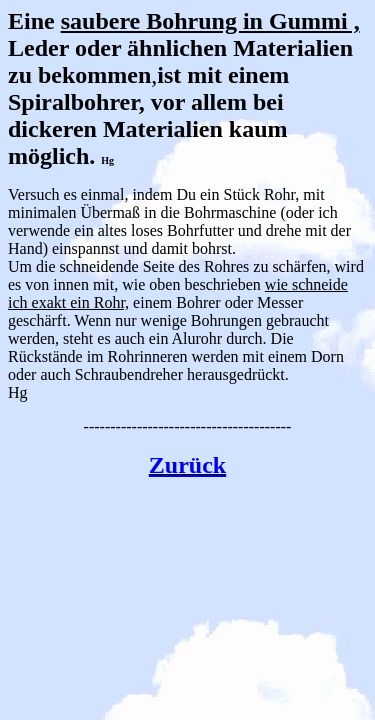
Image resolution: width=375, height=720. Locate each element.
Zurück (187, 465)
